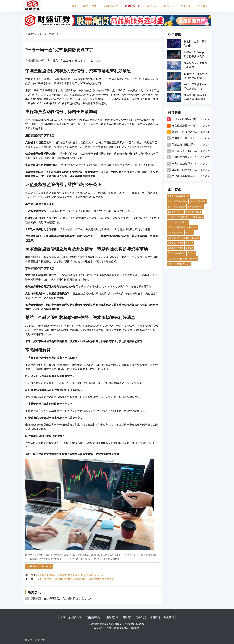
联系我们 (169, 6)
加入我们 (203, 6)
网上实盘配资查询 (175, 248)
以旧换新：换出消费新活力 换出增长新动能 (56, 598)
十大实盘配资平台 (195, 207)
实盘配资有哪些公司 (176, 253)
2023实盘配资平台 (198, 201)
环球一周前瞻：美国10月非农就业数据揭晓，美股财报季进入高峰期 (75, 579)
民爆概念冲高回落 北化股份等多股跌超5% (196, 157)
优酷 (43, 640)
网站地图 (135, 628)
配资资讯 (193, 259)
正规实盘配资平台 (175, 233)
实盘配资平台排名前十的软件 (39, 566)
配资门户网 (90, 6)
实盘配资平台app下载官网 (179, 264)
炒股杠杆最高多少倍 (176, 207)
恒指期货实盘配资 (193, 212)
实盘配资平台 (111, 6)
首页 (74, 6)
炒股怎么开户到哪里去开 (178, 217)
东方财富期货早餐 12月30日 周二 (191, 164)
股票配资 (195, 238)
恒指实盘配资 (197, 217)
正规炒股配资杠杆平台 (177, 201)
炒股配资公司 (133, 6)
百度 (37, 640)
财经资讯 (152, 6)
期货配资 (190, 233)
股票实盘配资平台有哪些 (178, 238)
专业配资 (190, 243)
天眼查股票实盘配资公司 (178, 196)
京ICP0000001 (122, 628)
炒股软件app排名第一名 (178, 222)
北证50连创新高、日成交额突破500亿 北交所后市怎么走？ (70, 575)
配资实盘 (190, 248)
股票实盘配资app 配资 (177, 259)
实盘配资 (191, 253)
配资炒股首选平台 (175, 212)
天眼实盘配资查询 (175, 243)
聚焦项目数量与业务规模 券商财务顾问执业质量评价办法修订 (196, 99)
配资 (195, 227)
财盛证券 (120, 624)
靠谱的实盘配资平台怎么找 (179, 227)
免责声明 (186, 6)
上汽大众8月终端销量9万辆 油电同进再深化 (197, 119)
